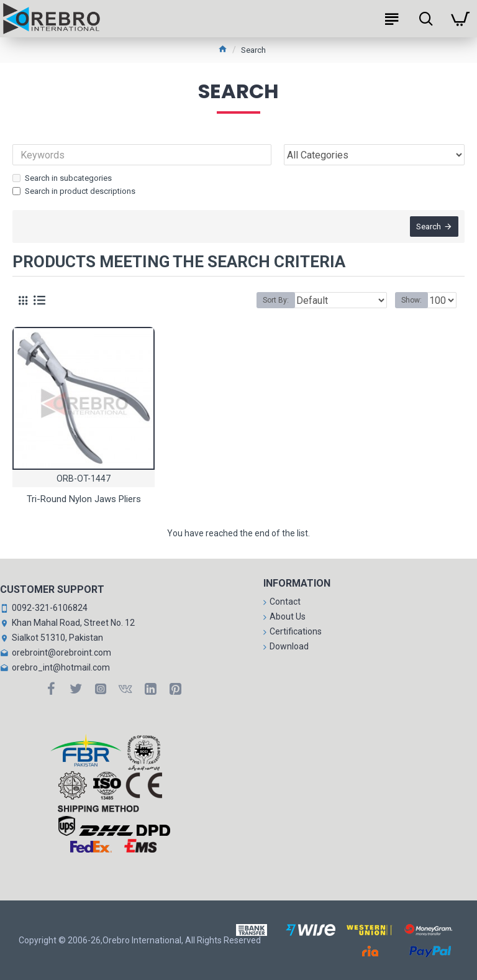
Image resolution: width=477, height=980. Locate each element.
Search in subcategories (62, 178)
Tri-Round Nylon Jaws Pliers (84, 499)
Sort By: (276, 300)
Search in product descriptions (74, 191)
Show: (411, 300)
